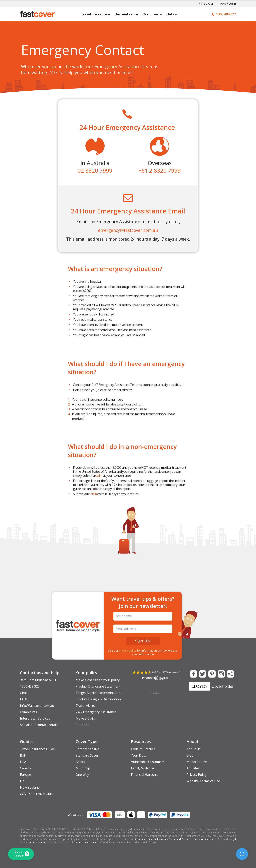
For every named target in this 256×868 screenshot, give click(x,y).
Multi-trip (83, 768)
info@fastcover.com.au (37, 706)
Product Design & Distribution (98, 699)
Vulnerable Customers (148, 762)
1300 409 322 (30, 686)
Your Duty (139, 755)
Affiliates (193, 768)
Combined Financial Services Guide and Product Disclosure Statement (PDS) (179, 839)
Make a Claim (207, 4)
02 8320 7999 (95, 170)
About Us (194, 749)
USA (23, 762)
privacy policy (128, 650)
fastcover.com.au (87, 842)
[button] (242, 854)
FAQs (24, 699)
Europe (25, 775)
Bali (23, 755)
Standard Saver (87, 755)
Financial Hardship (145, 775)
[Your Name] (143, 616)
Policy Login (228, 4)
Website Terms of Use (203, 781)
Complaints (28, 712)
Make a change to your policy (98, 680)
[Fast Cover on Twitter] (202, 674)
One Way (82, 775)
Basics (80, 762)
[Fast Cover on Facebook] (193, 674)
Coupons (82, 725)
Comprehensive (87, 749)
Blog (190, 755)
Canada (26, 768)
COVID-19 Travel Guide (37, 794)
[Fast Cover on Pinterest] (212, 674)
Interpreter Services (35, 718)
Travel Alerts (85, 706)
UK (22, 781)
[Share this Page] (230, 674)
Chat (23, 693)
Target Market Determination (98, 693)
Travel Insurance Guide (37, 749)
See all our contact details (39, 725)
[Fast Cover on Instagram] (221, 674)
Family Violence (142, 768)
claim (99, 476)
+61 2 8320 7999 (160, 170)
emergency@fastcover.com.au (128, 230)
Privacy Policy (197, 775)
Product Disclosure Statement (98, 686)
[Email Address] (143, 629)
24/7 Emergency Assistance (96, 712)
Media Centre (197, 762)
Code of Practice (143, 749)
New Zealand (30, 787)
